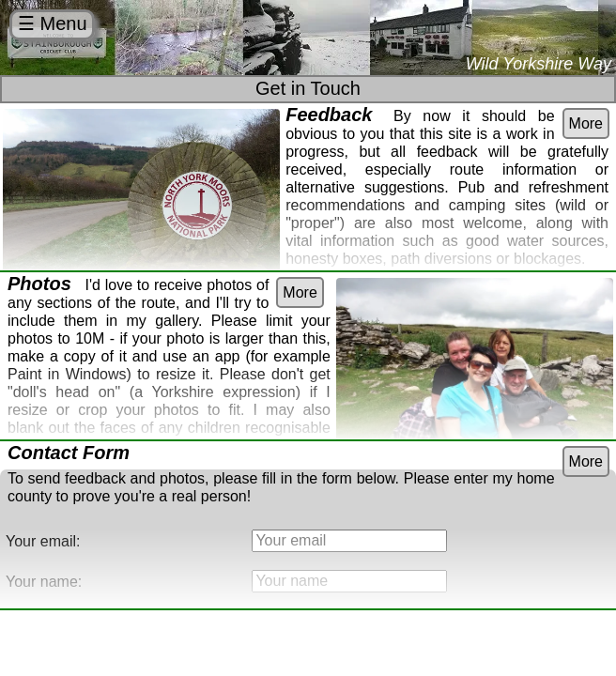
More (586, 123)
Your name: (44, 582)
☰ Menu (53, 23)
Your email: (43, 541)
